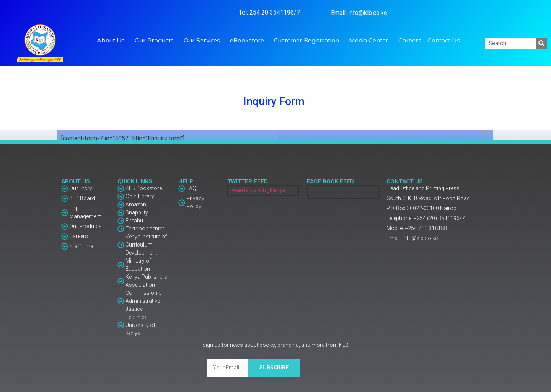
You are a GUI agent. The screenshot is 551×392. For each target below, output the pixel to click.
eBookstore (249, 41)
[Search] (541, 43)
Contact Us (444, 41)
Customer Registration (308, 41)
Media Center (371, 41)
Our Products (156, 41)
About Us (113, 41)
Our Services (204, 41)
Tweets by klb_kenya (257, 190)
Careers (410, 41)
